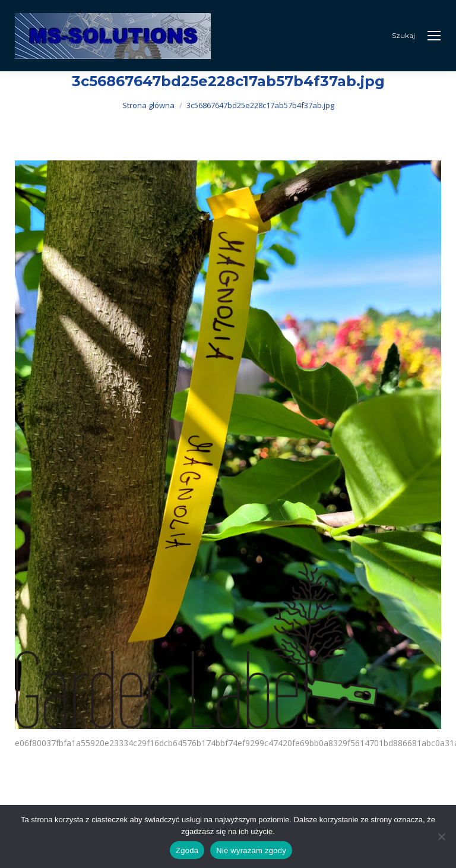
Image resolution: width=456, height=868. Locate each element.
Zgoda (187, 850)
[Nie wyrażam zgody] (441, 837)
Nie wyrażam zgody (251, 850)
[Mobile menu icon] (434, 36)
